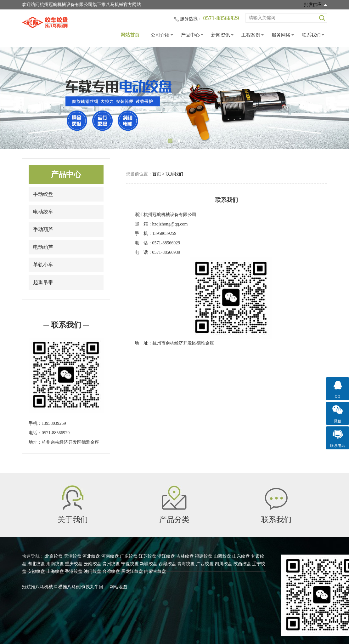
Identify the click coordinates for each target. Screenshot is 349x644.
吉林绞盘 (185, 556)
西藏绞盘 (167, 564)
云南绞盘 (93, 564)
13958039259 (54, 423)
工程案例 (251, 35)
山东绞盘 (241, 556)
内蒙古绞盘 (155, 571)
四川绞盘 (223, 564)
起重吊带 (43, 282)
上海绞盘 (55, 571)
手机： (35, 423)
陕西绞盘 (242, 564)
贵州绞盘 (111, 564)
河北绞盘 (91, 556)
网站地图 (118, 587)
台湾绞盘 (111, 571)
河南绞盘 (110, 556)
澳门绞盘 (93, 571)
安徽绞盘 (36, 571)
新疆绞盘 (149, 564)
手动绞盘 (43, 194)
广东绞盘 (129, 556)
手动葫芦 (43, 229)
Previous (13, 98)
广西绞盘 (205, 564)
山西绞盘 (222, 556)
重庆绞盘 (74, 564)
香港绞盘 (74, 571)
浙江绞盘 (166, 556)
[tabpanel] (174, 98)
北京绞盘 (54, 556)
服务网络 (281, 35)
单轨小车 (43, 265)
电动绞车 (43, 212)
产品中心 (190, 35)
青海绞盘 (186, 564)
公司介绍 (160, 35)
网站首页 (130, 35)
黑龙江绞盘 (132, 571)
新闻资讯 (221, 35)
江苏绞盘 (148, 556)
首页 (157, 174)
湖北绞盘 (36, 564)
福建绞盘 (204, 556)
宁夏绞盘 (130, 564)
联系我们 (311, 35)
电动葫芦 (43, 247)
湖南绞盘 (55, 564)
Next (336, 98)
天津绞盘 (73, 556)
